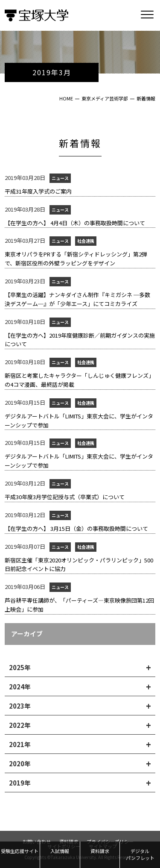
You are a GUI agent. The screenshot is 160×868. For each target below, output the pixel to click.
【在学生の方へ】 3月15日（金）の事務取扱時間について (76, 528)
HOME (66, 98)
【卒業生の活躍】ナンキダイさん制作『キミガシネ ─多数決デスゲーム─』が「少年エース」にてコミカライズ (77, 299)
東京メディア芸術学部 (105, 98)
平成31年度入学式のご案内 (38, 191)
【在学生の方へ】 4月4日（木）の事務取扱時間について (75, 223)
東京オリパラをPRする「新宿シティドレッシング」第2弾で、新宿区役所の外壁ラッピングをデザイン (76, 259)
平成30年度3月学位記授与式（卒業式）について (65, 497)
